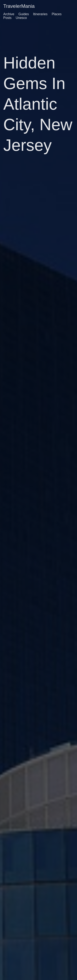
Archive (9, 14)
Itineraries (40, 14)
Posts (7, 18)
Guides (24, 14)
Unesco (21, 18)
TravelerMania (19, 6)
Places (57, 14)
